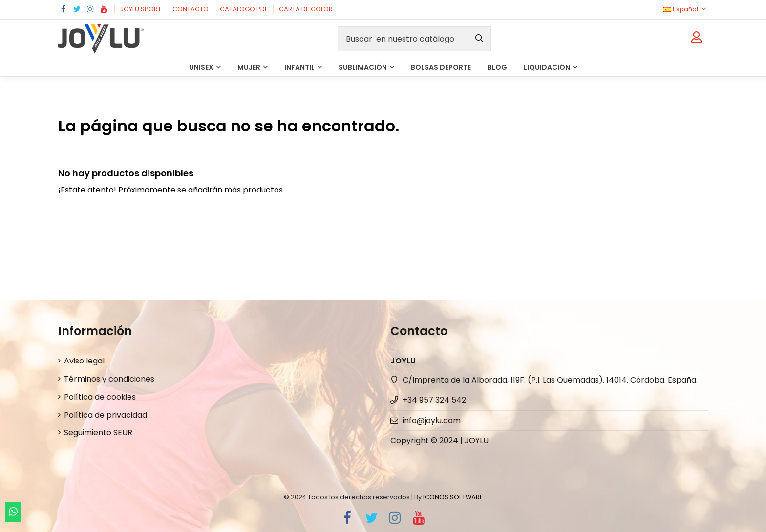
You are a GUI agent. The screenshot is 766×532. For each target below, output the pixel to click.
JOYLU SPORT (141, 9)
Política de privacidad (106, 415)
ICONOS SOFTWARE (453, 497)
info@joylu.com (432, 420)
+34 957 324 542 (434, 400)
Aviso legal (84, 361)
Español (686, 9)
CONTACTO (191, 9)
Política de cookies (100, 397)
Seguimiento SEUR (98, 433)
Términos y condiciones (109, 379)
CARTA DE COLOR (306, 9)
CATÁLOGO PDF (245, 9)
